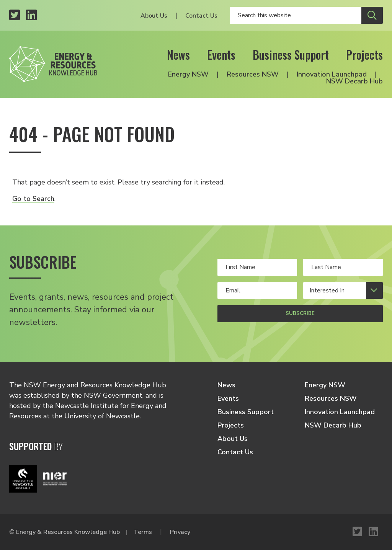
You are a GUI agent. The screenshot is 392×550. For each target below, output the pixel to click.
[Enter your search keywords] (296, 15)
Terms (143, 532)
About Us (154, 16)
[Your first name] (257, 267)
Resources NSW (253, 74)
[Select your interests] (343, 291)
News (178, 55)
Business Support (291, 55)
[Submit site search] (372, 15)
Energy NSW (188, 74)
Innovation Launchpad (332, 74)
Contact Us (201, 16)
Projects (364, 55)
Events (221, 55)
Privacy (180, 532)
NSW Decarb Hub (354, 81)
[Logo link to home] (53, 64)
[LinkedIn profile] (31, 16)
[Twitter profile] (15, 16)
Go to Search (33, 199)
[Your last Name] (343, 267)
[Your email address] (257, 291)
